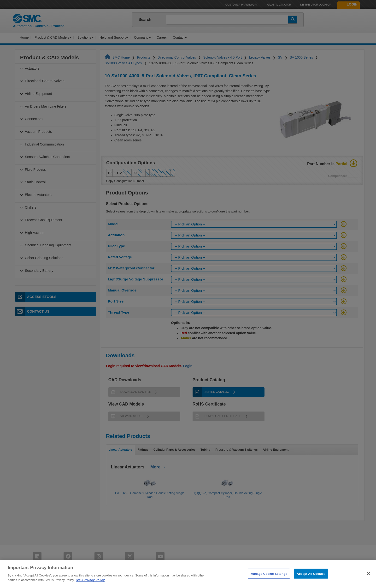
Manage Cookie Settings (269, 581)
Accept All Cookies (311, 581)
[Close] (368, 581)
